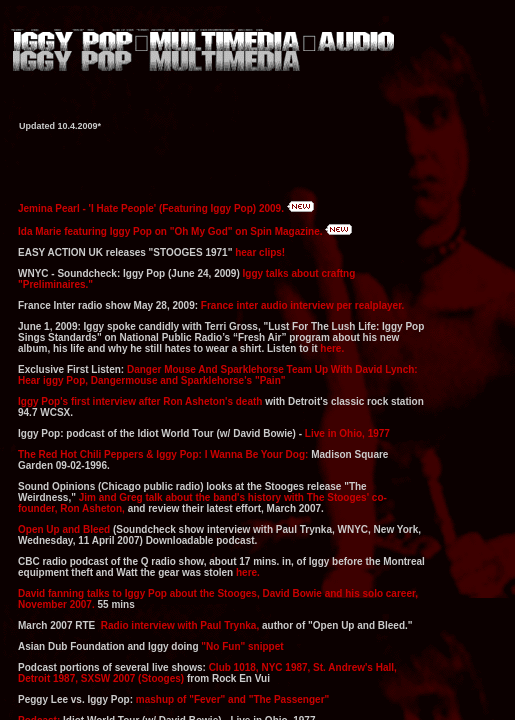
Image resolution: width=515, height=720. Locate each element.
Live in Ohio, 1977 (347, 433)
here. (332, 348)
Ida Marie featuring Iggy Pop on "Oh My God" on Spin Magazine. (171, 231)
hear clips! (260, 252)
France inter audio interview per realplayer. (302, 305)
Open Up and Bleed (64, 529)
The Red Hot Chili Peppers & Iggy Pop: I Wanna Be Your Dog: (164, 454)
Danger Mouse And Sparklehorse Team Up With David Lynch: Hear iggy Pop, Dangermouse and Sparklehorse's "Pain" (218, 375)
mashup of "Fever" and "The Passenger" (232, 699)
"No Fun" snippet (242, 646)
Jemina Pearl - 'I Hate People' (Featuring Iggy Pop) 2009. (151, 208)
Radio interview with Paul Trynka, (180, 625)
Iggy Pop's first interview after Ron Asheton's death (140, 401)
